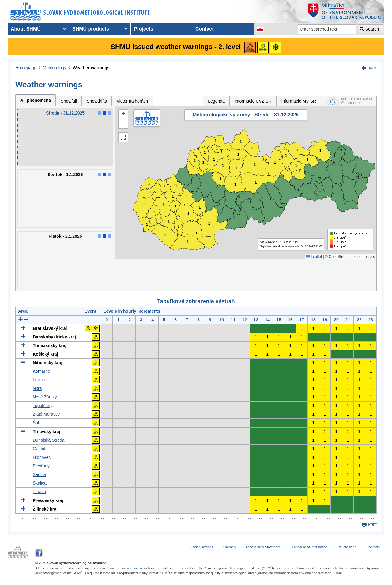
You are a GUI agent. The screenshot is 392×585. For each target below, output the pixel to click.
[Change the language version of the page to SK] (260, 29)
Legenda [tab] (216, 101)
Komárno (41, 371)
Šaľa (37, 423)
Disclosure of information (309, 547)
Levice (39, 380)
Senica (39, 474)
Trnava (39, 492)
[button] (123, 115)
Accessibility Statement (263, 547)
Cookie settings (201, 547)
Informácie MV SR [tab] (299, 101)
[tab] (349, 101)
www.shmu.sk (132, 568)
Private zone (347, 547)
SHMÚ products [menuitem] (91, 29)
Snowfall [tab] (69, 101)
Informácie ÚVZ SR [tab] (253, 101)
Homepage (26, 68)
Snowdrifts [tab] (97, 101)
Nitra (37, 388)
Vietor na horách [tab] (132, 101)
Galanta (40, 449)
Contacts (373, 547)
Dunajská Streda (49, 440)
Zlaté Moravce (46, 414)
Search (372, 29)
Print (372, 524)
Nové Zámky (45, 397)
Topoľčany (43, 406)
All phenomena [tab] (36, 100)
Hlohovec (42, 457)
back (372, 68)
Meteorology (55, 68)
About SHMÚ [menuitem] (26, 29)
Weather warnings (91, 68)
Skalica (40, 483)
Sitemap (229, 547)
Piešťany (41, 466)
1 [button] (147, 225)
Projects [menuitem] (143, 29)
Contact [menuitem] (205, 29)
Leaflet (314, 257)
